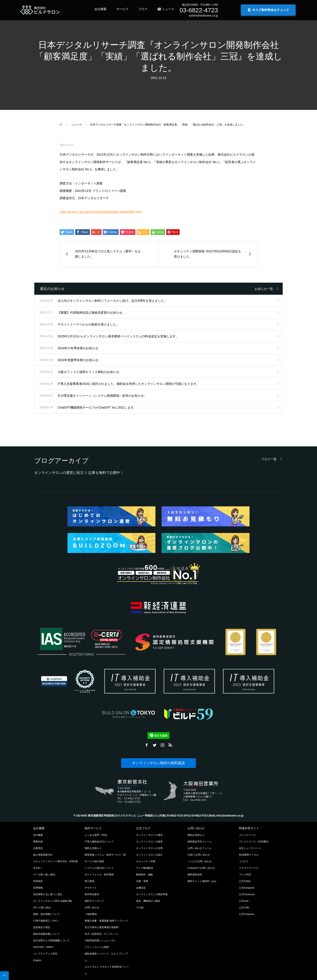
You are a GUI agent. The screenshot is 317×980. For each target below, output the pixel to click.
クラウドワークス (249, 868)
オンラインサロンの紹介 (149, 855)
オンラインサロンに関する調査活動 (53, 901)
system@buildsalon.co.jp (203, 16)
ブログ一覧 (269, 459)
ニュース (166, 9)
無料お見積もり (93, 848)
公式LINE (244, 907)
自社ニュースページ (250, 848)
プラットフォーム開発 (97, 947)
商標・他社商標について (46, 914)
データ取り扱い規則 (44, 875)
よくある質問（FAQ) (96, 835)
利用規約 (38, 881)
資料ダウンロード (94, 901)
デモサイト (91, 888)
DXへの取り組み (42, 907)
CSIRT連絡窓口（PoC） (46, 921)
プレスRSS (245, 875)
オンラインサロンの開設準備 (152, 894)
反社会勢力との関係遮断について (51, 940)
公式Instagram (247, 888)
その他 (140, 907)
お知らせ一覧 (264, 289)
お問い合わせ (92, 907)
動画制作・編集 (145, 875)
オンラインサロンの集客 (149, 842)
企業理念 (38, 848)
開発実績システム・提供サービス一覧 (105, 855)
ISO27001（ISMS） (44, 947)
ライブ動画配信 (145, 868)
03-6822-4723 (199, 10)
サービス (122, 9)
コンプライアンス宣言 (45, 954)
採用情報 (38, 888)
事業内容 (38, 842)
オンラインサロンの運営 (149, 835)
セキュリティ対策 (146, 861)
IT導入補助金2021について (99, 842)
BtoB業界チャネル (249, 855)
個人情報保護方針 (43, 855)
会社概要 (100, 9)
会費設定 (141, 888)
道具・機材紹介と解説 (148, 901)
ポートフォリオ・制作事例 (99, 875)
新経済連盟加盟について (46, 934)
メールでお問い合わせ (200, 861)
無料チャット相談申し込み (202, 881)
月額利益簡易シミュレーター (100, 940)
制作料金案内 (92, 894)
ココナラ (244, 861)
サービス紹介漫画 (94, 861)
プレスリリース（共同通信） (255, 842)
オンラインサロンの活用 (149, 848)
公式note (244, 901)
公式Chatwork (247, 914)
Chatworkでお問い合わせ (201, 868)
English (37, 960)
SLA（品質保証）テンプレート (101, 934)
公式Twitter (245, 881)
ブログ (143, 9)
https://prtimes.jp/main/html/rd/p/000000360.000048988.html (101, 212)
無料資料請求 (195, 875)
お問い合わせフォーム (200, 848)
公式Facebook (247, 894)
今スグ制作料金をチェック (268, 10)
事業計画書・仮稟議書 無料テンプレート (107, 921)
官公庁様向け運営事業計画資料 (102, 927)
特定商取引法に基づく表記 (48, 894)
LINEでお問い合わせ (199, 855)
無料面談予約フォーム (200, 842)
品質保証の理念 (42, 927)
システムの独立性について (99, 868)
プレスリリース (247, 835)
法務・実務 (142, 881)
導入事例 (89, 881)
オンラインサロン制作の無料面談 (158, 763)
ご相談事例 (91, 914)
